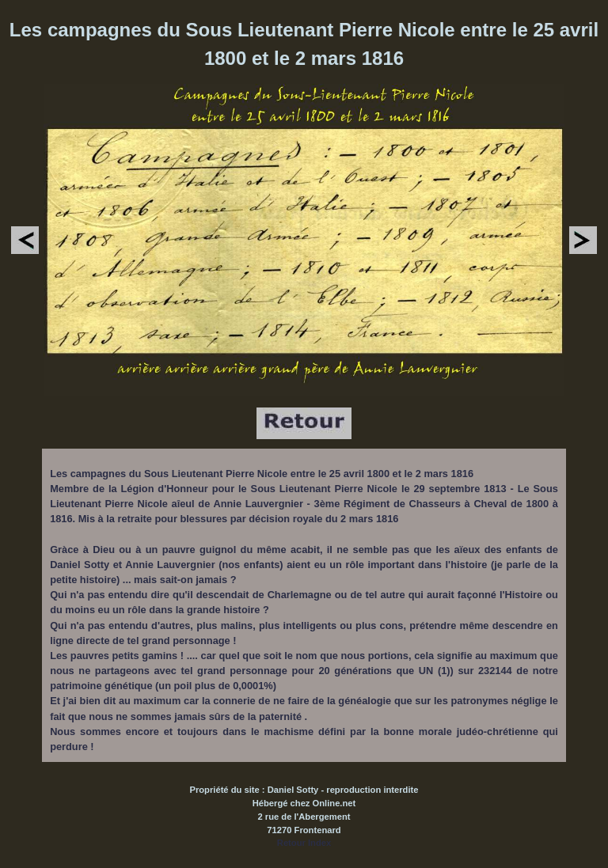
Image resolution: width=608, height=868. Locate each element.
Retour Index (304, 843)
